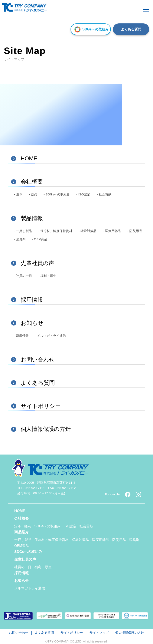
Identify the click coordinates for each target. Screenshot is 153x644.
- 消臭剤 (20, 239)
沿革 (18, 526)
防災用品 (119, 540)
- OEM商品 (40, 239)
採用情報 (22, 573)
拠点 (28, 526)
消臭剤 (134, 540)
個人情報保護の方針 (130, 633)
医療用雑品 (101, 540)
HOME (20, 511)
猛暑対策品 (80, 540)
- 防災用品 (135, 231)
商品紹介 (22, 532)
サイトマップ (99, 633)
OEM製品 (22, 546)
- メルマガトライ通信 (51, 336)
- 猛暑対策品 (88, 231)
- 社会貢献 (104, 194)
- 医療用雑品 (112, 231)
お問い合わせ (19, 633)
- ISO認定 (83, 194)
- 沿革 (18, 194)
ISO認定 (70, 526)
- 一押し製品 (23, 231)
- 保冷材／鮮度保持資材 (55, 231)
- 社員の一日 (23, 276)
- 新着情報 (21, 336)
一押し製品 (23, 540)
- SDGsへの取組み (57, 194)
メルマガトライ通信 (30, 588)
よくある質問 (131, 29)
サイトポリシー (72, 633)
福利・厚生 (43, 567)
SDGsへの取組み (91, 29)
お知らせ (22, 581)
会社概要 (22, 518)
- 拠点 (33, 194)
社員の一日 (23, 567)
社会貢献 (86, 526)
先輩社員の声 (25, 559)
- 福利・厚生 (47, 276)
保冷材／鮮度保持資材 (52, 540)
